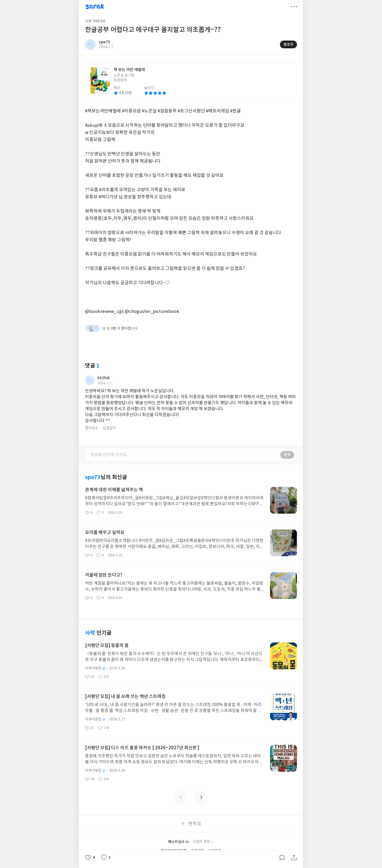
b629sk (104, 378)
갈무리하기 (282, 858)
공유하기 (294, 858)
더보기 (294, 7)
